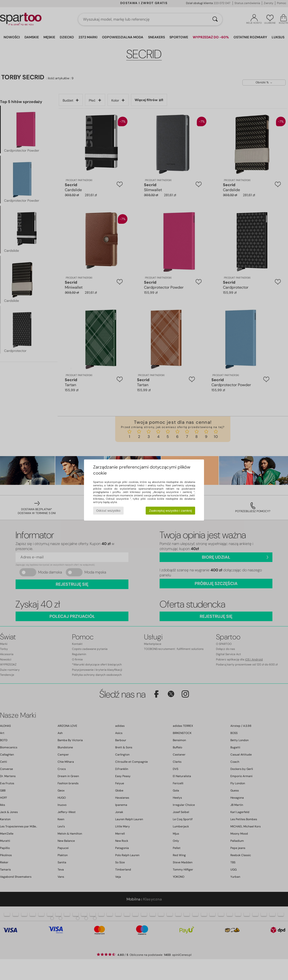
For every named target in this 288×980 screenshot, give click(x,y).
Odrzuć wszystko (108, 511)
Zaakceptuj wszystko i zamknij (171, 511)
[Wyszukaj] (215, 19)
